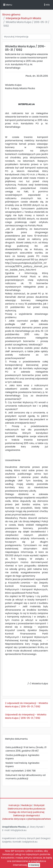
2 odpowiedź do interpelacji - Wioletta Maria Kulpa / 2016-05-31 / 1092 (26, 705)
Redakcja (27, 805)
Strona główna (11, 15)
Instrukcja (14, 805)
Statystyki (39, 805)
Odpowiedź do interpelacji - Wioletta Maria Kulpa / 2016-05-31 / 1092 (26, 716)
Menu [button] (8, 5)
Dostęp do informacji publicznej (27, 812)
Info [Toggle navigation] (47, 5)
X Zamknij (34, 865)
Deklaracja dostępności (26, 815)
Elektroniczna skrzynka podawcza (26, 809)
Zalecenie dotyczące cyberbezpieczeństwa (26, 819)
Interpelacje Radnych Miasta (23, 18)
